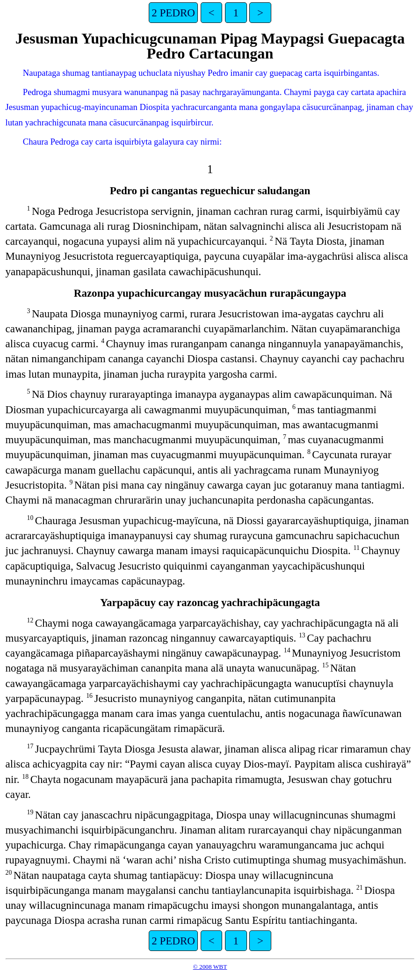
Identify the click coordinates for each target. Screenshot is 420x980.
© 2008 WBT (210, 967)
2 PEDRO (173, 13)
